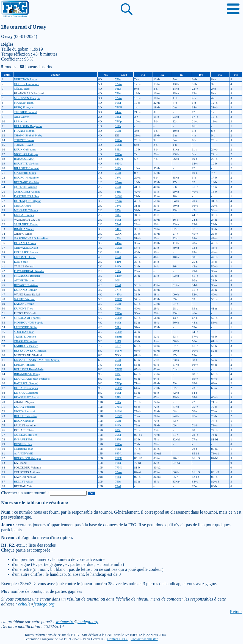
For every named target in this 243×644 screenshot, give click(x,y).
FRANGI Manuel (25, 131)
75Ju (118, 79)
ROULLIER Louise (26, 252)
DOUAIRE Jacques (26, 388)
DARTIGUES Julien (27, 196)
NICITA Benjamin (25, 411)
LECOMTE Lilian (25, 257)
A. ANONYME (24, 453)
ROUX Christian (24, 421)
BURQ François (24, 107)
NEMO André (23, 205)
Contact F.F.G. (117, 639)
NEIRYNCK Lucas (26, 79)
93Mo (118, 163)
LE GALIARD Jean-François (32, 379)
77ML (119, 407)
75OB (118, 107)
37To (118, 290)
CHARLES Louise (25, 341)
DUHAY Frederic (25, 407)
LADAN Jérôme (24, 304)
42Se (118, 238)
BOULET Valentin (25, 416)
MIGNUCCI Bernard (27, 276)
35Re (118, 397)
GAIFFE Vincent (24, 299)
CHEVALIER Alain (26, 248)
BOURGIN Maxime (26, 177)
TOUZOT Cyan (24, 145)
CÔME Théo (22, 89)
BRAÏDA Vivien (24, 229)
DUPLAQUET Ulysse (28, 201)
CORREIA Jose (24, 449)
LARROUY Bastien (26, 346)
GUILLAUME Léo (26, 435)
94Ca (118, 229)
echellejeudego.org (36, 604)
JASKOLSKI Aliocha (27, 191)
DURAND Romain (26, 290)
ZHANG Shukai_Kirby (28, 135)
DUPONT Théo (24, 308)
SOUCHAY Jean (24, 332)
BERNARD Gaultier (27, 182)
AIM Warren (22, 117)
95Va (118, 210)
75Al (118, 131)
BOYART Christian (26, 285)
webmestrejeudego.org (77, 622)
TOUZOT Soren (24, 140)
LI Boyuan (20, 121)
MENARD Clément (26, 210)
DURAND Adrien (25, 243)
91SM (119, 196)
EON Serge (21, 262)
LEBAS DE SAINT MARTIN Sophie (37, 360)
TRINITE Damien (25, 336)
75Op (118, 121)
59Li (118, 149)
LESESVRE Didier (26, 327)
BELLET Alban (24, 481)
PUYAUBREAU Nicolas (29, 271)
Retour (236, 612)
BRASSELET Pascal (27, 397)
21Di (118, 341)
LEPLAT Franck (24, 215)
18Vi (118, 439)
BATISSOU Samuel (26, 383)
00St (118, 280)
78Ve (118, 177)
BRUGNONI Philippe (27, 458)
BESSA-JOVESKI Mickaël (31, 350)
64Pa (118, 262)
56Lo (118, 89)
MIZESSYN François (27, 98)
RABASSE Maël (24, 159)
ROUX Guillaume (25, 149)
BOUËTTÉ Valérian (26, 163)
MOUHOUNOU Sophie (29, 322)
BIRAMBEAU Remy (27, 374)
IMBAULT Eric (24, 439)
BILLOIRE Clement (26, 168)
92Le (118, 252)
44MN (119, 159)
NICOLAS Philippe (26, 154)
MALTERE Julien (25, 173)
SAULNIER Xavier (26, 224)
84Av (118, 112)
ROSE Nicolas (23, 444)
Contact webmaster (144, 639)
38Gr (118, 117)
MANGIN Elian (24, 103)
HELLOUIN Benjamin (28, 126)
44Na (118, 243)
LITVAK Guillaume (26, 393)
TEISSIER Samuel (25, 112)
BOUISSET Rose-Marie (29, 369)
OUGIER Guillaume (27, 84)
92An (118, 84)
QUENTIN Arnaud (26, 187)
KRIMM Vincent (24, 365)
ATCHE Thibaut (24, 280)
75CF (118, 435)
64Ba (118, 191)
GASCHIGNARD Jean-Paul (31, 238)
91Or (118, 103)
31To (118, 346)
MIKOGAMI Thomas (27, 318)
